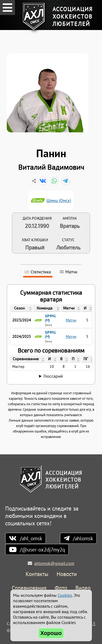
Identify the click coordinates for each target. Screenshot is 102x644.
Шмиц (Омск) (59, 200)
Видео (83, 588)
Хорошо (51, 633)
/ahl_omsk (31, 538)
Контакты (37, 574)
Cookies (65, 595)
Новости (67, 574)
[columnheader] (22, 309)
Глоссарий (53, 376)
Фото (61, 588)
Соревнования (29, 588)
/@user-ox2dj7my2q (42, 549)
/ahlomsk (83, 538)
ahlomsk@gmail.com (54, 563)
